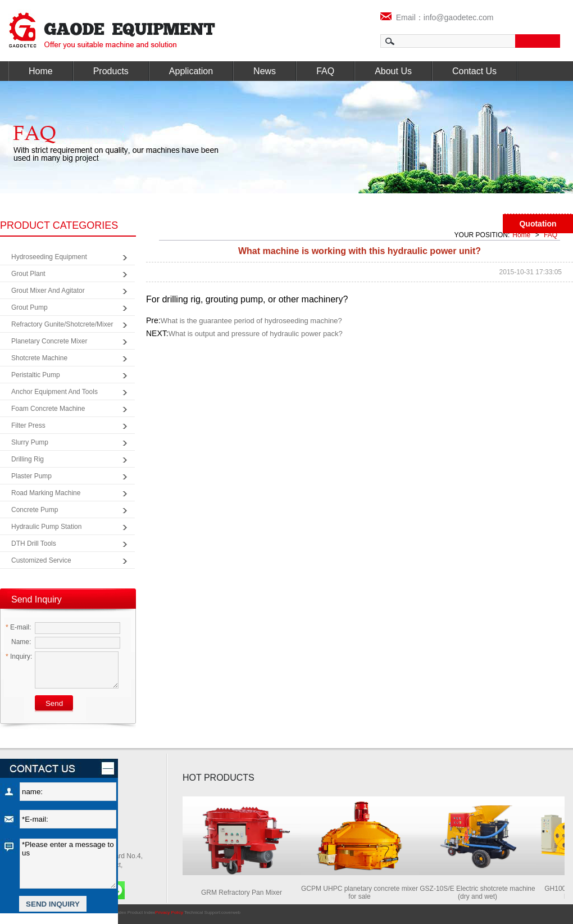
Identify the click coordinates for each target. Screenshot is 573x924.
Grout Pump (29, 307)
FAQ (325, 71)
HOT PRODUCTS (219, 778)
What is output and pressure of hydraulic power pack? (256, 334)
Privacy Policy (169, 912)
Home (41, 71)
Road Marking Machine (46, 493)
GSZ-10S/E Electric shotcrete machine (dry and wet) (479, 893)
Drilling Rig (28, 459)
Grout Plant (28, 274)
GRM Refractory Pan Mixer (244, 893)
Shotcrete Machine (39, 358)
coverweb (231, 912)
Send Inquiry (37, 599)
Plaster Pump (31, 476)
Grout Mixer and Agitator (48, 291)
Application (191, 71)
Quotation (538, 224)
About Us (393, 71)
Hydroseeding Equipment (49, 257)
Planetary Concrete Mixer (49, 341)
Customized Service (41, 560)
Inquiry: (19, 656)
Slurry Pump (30, 442)
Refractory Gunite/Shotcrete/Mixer (62, 324)
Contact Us (474, 71)
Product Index (141, 912)
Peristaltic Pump (36, 375)
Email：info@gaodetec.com (437, 17)
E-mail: (18, 627)
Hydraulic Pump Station (46, 527)
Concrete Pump (35, 510)
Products (111, 71)
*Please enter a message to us (68, 864)
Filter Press (28, 425)
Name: (18, 642)
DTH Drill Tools (34, 543)
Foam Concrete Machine (48, 409)
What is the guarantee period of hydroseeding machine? (251, 321)
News (265, 71)
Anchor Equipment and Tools (54, 392)
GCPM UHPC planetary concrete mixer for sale (362, 893)
